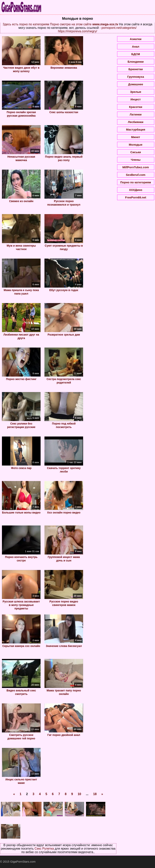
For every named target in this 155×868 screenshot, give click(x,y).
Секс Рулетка (44, 849)
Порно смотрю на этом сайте (71, 24)
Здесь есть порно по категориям (26, 24)
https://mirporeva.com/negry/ (78, 31)
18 (95, 794)
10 (79, 794)
